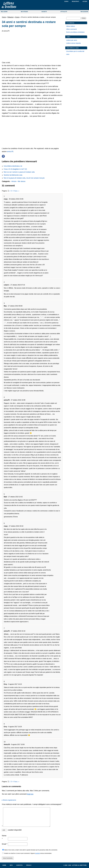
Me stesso (22, 181)
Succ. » (17, 191)
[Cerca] (73, 18)
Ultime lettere (71, 26)
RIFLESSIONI (84, 12)
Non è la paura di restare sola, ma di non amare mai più (24, 178)
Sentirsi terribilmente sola (13, 175)
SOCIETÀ (44, 12)
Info (11, 865)
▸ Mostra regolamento (9, 800)
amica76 (10, 152)
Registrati (75, 1)
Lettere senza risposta (73, 43)
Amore (17, 17)
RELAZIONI (4, 12)
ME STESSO (24, 12)
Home (4, 17)
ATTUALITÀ (64, 12)
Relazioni (10, 17)
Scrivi (66, 1)
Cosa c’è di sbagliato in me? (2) (15, 169)
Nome (4, 837)
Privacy (29, 865)
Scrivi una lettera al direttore (75, 32)
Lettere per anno (72, 40)
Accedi (85, 1)
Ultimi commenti (71, 29)
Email (5, 844)
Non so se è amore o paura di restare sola (19, 172)
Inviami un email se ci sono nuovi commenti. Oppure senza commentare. (27, 853)
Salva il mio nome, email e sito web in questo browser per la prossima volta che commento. (31, 850)
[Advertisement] (32, 46)
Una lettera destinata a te (13, 166)
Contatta (19, 865)
